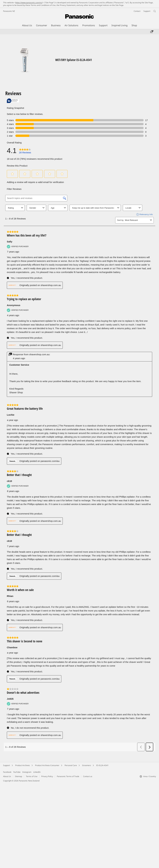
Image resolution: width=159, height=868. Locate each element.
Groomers (87, 765)
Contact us (88, 776)
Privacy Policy (47, 776)
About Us (7, 776)
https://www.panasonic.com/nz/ (29, 3)
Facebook (7, 772)
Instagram (27, 772)
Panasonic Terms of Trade (68, 776)
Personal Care (71, 765)
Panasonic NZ (9, 11)
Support (7, 765)
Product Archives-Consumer (47, 765)
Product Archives (23, 765)
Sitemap (18, 776)
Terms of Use (32, 776)
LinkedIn (37, 772)
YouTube (17, 772)
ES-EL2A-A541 (102, 765)
